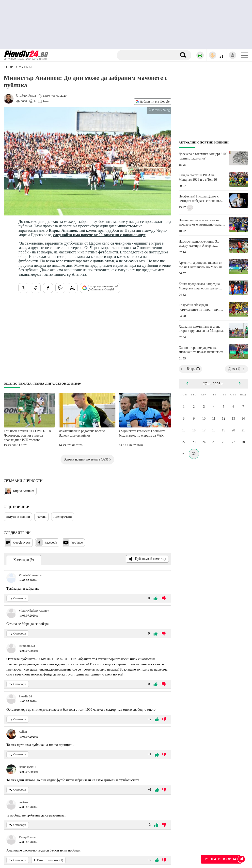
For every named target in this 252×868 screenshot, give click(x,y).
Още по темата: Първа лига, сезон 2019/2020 (42, 384)
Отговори (18, 598)
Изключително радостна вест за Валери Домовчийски (82, 433)
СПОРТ (9, 67)
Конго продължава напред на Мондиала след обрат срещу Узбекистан (199, 286)
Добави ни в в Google (153, 101)
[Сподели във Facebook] (48, 288)
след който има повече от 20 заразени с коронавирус (99, 235)
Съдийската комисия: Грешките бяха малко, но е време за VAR (142, 433)
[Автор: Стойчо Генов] (26, 96)
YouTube (73, 543)
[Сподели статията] (23, 288)
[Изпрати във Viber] (60, 288)
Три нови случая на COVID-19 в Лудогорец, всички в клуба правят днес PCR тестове (27, 435)
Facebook (47, 543)
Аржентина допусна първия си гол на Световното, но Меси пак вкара (201, 265)
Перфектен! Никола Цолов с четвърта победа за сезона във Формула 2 (200, 199)
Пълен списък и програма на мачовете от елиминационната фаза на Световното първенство (201, 223)
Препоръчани (63, 517)
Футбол (25, 67)
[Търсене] (148, 55)
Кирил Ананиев (63, 230)
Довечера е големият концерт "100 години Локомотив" (203, 156)
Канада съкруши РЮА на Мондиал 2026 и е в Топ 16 (198, 177)
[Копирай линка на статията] (36, 288)
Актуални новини (18, 517)
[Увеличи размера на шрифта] (73, 288)
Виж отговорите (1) (49, 860)
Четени (42, 517)
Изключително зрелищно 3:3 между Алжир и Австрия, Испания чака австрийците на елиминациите (200, 244)
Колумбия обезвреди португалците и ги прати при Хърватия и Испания (199, 307)
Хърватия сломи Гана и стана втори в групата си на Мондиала (202, 329)
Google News (18, 543)
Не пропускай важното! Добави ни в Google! (100, 288)
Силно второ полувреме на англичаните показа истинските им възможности (201, 350)
